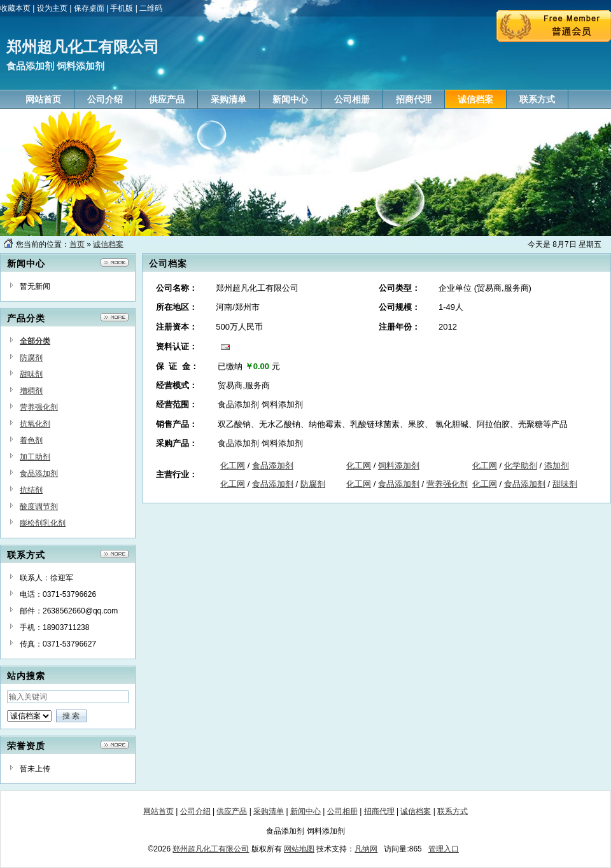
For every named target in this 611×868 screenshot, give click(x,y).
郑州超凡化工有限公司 (211, 849)
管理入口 (444, 849)
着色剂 (31, 440)
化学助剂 (521, 465)
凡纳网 (366, 849)
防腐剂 (31, 358)
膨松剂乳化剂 (43, 523)
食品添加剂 (39, 473)
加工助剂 (35, 457)
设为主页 (52, 8)
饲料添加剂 (399, 465)
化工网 (233, 465)
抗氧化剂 (35, 424)
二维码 (151, 8)
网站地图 (299, 849)
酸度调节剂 (39, 507)
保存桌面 (89, 8)
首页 (77, 244)
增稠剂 (31, 391)
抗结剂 (31, 490)
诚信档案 (108, 244)
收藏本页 (15, 8)
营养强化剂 (39, 407)
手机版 (122, 8)
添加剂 (557, 465)
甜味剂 (31, 374)
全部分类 (35, 341)
